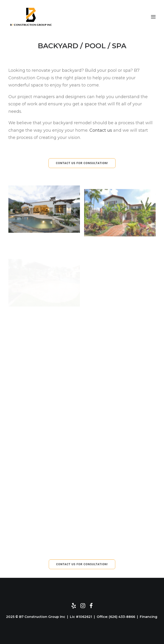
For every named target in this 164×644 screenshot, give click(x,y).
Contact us (101, 130)
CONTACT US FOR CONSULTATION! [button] (82, 163)
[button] (153, 17)
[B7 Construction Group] (31, 17)
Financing (149, 617)
